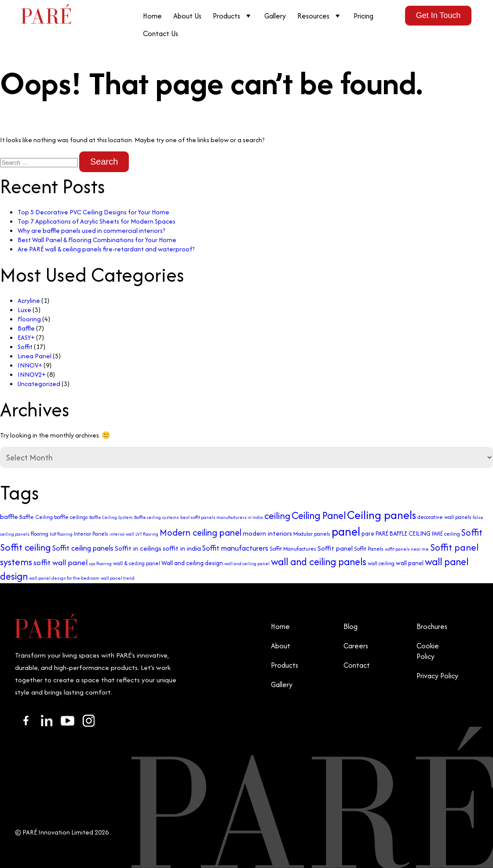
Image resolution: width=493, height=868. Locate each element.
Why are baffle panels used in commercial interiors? (91, 230)
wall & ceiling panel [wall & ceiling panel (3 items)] (137, 563)
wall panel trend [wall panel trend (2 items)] (118, 578)
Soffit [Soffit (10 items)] (472, 532)
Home (152, 16)
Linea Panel (35, 356)
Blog (351, 626)
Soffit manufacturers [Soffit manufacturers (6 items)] (235, 548)
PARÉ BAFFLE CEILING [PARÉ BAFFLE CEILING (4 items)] (403, 533)
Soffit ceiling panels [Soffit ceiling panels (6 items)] (83, 548)
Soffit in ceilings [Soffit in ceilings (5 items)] (138, 548)
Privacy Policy (437, 676)
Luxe (24, 310)
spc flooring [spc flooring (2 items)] (100, 564)
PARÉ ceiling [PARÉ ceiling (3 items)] (446, 534)
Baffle (26, 328)
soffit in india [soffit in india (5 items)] (182, 548)
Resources (320, 16)
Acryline (29, 300)
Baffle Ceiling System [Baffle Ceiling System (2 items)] (111, 517)
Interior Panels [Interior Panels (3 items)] (91, 534)
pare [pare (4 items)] (368, 533)
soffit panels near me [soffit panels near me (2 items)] (407, 549)
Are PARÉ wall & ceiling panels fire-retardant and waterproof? (106, 249)
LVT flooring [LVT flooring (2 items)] (147, 534)
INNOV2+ (32, 374)
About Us (187, 16)
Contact (357, 665)
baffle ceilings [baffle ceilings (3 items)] (71, 517)
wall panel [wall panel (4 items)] (410, 563)
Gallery (275, 16)
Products (233, 16)
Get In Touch (438, 15)
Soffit (25, 347)
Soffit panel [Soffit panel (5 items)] (335, 548)
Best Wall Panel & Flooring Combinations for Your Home (97, 240)
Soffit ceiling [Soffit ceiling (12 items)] (26, 547)
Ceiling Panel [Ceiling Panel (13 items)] (319, 515)
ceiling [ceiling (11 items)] (277, 516)
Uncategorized (39, 384)
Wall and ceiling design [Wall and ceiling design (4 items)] (192, 563)
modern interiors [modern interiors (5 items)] (267, 533)
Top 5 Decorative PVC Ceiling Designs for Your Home (93, 212)
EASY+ (26, 337)
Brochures (432, 626)
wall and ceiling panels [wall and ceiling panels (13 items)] (319, 561)
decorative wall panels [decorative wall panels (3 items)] (444, 517)
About (281, 646)
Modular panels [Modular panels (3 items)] (312, 534)
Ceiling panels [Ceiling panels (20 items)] (382, 515)
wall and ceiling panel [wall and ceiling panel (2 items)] (247, 564)
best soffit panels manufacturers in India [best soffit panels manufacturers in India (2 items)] (222, 517)
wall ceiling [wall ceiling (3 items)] (381, 563)
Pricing (363, 16)
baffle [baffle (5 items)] (9, 517)
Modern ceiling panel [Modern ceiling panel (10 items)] (201, 532)
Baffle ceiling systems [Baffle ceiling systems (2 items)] (157, 517)
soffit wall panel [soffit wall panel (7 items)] (60, 562)
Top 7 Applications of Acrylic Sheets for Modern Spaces (97, 221)
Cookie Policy (428, 651)
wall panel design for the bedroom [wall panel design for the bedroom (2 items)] (64, 578)
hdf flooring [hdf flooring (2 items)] (61, 534)
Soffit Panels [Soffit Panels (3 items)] (369, 549)
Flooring (29, 319)
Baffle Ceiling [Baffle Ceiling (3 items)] (36, 517)
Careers (356, 646)
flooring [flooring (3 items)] (40, 534)
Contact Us (161, 33)
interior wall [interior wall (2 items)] (122, 534)
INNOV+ (30, 365)
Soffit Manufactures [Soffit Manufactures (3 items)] (293, 549)
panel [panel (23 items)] (346, 531)
